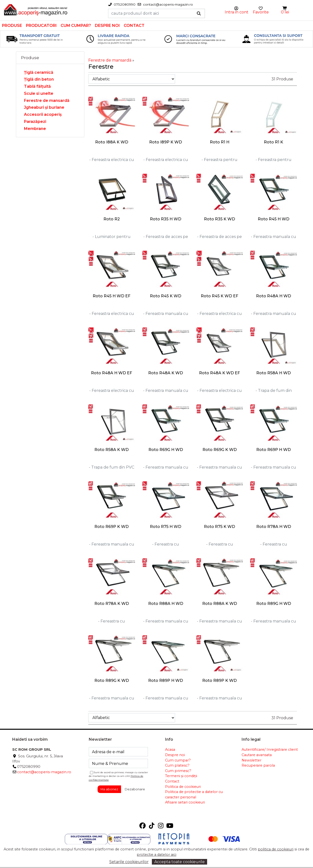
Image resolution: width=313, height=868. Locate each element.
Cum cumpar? (76, 26)
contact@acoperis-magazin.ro (44, 772)
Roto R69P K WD (112, 527)
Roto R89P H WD (166, 680)
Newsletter (252, 760)
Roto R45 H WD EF (112, 296)
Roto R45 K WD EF (219, 296)
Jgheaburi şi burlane (44, 107)
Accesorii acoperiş (43, 114)
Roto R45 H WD (274, 219)
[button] (285, 8)
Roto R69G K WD (220, 450)
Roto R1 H (220, 142)
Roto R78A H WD (274, 527)
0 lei (285, 12)
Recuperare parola (258, 765)
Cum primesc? (178, 771)
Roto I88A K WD (112, 142)
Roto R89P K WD (219, 680)
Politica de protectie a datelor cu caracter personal (194, 794)
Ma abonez (109, 789)
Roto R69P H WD (274, 450)
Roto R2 (112, 219)
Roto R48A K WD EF (219, 373)
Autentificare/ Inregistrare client (270, 750)
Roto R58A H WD (274, 373)
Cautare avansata (257, 755)
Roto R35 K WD (219, 219)
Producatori (41, 26)
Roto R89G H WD (274, 604)
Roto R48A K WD (166, 373)
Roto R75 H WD (166, 527)
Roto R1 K (274, 142)
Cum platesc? (177, 765)
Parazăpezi (35, 122)
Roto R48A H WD (274, 296)
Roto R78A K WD (112, 604)
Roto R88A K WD (220, 604)
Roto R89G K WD (112, 680)
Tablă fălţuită (37, 86)
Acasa (170, 750)
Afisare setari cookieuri (185, 802)
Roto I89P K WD (166, 142)
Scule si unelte (39, 93)
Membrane (35, 129)
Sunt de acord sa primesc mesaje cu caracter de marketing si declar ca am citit (118, 776)
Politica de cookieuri (183, 787)
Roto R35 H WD (166, 219)
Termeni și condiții (181, 776)
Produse (12, 26)
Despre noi (107, 26)
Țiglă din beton (39, 79)
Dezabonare (135, 789)
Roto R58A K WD (112, 450)
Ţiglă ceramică (39, 72)
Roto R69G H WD (166, 450)
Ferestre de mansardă (47, 101)
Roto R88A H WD (166, 604)
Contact (134, 26)
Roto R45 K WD (166, 296)
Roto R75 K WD (219, 527)
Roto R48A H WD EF (112, 373)
